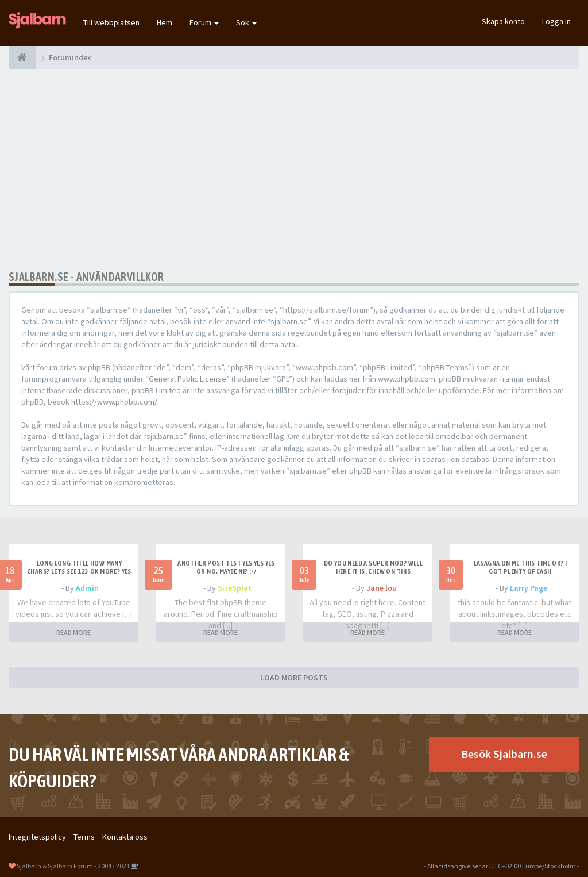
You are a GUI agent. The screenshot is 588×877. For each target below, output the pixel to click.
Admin (87, 588)
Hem (165, 22)
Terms (84, 837)
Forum (204, 22)
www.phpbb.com (407, 379)
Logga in (556, 21)
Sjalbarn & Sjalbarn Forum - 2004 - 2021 (73, 866)
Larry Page (529, 588)
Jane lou (382, 588)
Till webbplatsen (111, 22)
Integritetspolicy (37, 837)
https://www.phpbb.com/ (114, 402)
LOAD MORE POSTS (294, 678)
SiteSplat (235, 588)
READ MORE (73, 632)
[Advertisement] (294, 170)
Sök (246, 22)
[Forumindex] (22, 57)
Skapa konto (503, 21)
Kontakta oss (125, 837)
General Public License (187, 379)
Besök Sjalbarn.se (504, 754)
